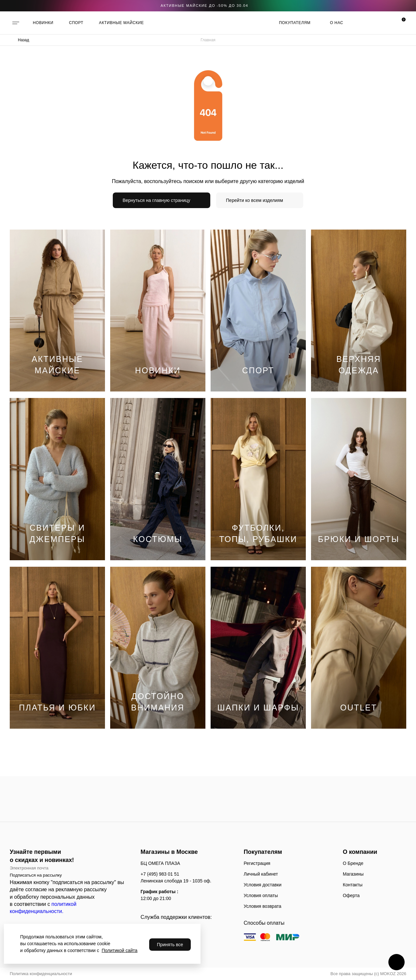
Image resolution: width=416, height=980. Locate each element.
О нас (337, 23)
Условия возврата (263, 906)
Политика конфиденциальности (41, 974)
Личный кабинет (261, 874)
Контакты (353, 885)
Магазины (353, 874)
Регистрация (257, 863)
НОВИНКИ (43, 23)
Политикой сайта (120, 950)
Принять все (170, 945)
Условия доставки (263, 885)
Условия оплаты (261, 895)
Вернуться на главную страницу (156, 200)
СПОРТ (76, 23)
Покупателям (295, 23)
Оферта (351, 895)
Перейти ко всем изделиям (254, 200)
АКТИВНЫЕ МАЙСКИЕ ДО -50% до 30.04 (204, 6)
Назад (23, 40)
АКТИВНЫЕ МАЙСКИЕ (122, 23)
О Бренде (353, 863)
